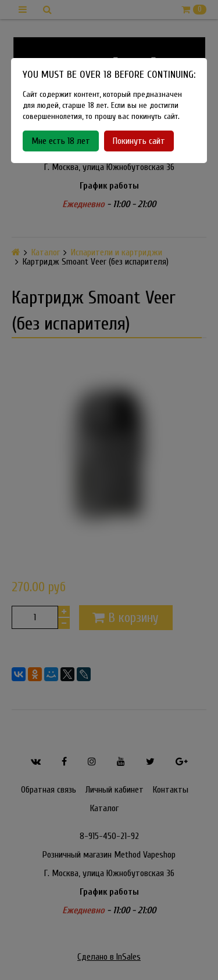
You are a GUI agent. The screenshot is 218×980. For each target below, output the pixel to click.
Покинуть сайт (139, 141)
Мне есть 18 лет (61, 141)
